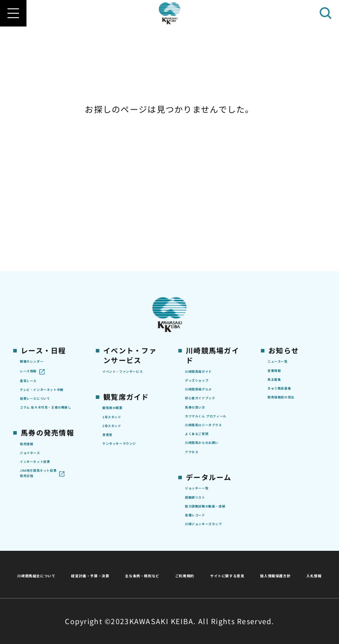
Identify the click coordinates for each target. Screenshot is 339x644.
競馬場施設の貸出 (294, 265)
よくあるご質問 (209, 346)
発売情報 (33, 350)
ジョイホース (40, 364)
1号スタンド (121, 284)
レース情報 (36, 223)
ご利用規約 (304, 553)
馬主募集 (281, 237)
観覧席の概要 (123, 271)
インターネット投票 (47, 383)
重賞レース (36, 237)
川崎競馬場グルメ (212, 247)
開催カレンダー (43, 209)
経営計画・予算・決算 (146, 553)
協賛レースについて (47, 280)
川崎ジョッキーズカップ (212, 495)
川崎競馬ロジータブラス (212, 327)
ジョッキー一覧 (209, 425)
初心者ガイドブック (212, 266)
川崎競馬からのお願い (212, 365)
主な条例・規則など (235, 553)
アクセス (198, 384)
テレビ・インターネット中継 (47, 256)
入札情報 (250, 575)
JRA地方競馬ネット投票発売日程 (43, 411)
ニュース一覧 (288, 209)
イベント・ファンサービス (129, 224)
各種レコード (205, 477)
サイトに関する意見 (108, 575)
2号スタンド (121, 298)
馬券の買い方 (205, 284)
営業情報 (281, 223)
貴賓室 (113, 312)
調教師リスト (205, 439)
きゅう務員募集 (291, 251)
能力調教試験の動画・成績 (212, 458)
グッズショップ (209, 233)
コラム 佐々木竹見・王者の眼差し (47, 303)
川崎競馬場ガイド (212, 219)
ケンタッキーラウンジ (129, 331)
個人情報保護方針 (188, 575)
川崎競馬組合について (54, 553)
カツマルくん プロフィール (213, 303)
